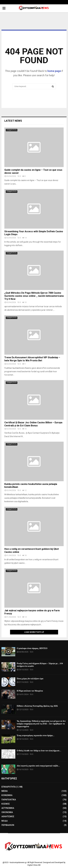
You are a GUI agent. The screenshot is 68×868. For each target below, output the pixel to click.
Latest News (13, 121)
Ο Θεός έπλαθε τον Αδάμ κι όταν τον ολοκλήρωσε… (39, 751)
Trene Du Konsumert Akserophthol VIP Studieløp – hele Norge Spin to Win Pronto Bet (32, 359)
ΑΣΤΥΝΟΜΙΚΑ (8, 808)
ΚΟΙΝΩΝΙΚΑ (7, 795)
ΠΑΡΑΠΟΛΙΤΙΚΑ (9, 800)
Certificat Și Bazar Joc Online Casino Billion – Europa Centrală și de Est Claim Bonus (33, 424)
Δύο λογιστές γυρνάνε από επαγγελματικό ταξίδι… (38, 766)
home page (54, 71)
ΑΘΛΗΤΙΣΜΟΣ (8, 816)
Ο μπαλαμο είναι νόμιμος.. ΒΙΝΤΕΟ (32, 648)
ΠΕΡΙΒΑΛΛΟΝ (8, 825)
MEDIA (5, 791)
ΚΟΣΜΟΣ (6, 804)
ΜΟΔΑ (5, 821)
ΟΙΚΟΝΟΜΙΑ (7, 812)
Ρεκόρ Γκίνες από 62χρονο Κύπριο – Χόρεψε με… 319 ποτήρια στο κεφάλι (40, 665)
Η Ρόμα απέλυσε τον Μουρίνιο (30, 691)
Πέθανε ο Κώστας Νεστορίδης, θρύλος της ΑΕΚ (37, 706)
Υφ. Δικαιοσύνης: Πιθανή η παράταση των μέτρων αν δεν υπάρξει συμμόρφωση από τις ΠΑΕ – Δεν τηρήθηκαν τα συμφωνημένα (41, 724)
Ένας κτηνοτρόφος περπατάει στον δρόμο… (36, 736)
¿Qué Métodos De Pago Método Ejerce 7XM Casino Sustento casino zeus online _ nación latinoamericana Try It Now (34, 296)
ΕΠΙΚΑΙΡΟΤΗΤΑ (12, 130)
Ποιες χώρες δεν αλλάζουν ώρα (30, 679)
